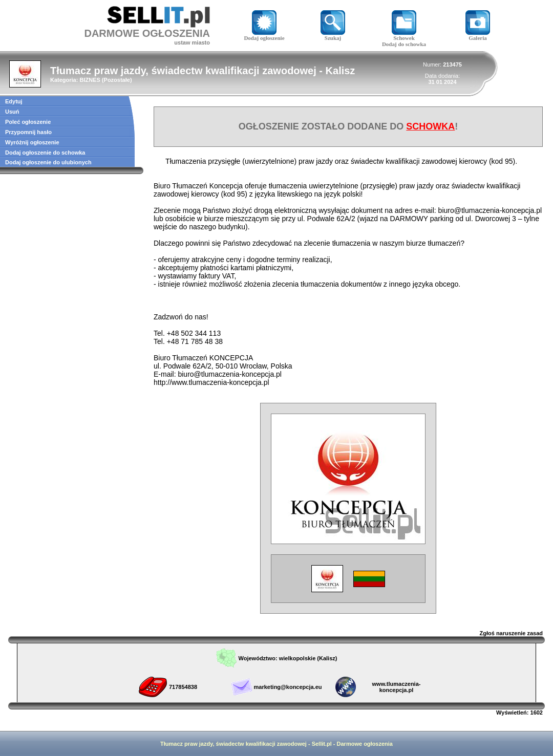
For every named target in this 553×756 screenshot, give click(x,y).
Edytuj (14, 101)
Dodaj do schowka (404, 44)
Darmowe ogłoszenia (365, 744)
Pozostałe (117, 80)
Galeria (478, 35)
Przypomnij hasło (28, 132)
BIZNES (90, 80)
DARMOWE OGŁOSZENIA (147, 33)
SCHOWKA (430, 126)
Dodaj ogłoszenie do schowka (45, 153)
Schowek (404, 35)
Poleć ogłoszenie (28, 122)
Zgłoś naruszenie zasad (511, 633)
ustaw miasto (192, 42)
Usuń (12, 112)
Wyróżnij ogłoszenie (32, 142)
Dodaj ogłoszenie (264, 35)
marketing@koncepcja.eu (288, 687)
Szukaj (333, 35)
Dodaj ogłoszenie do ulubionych (48, 162)
